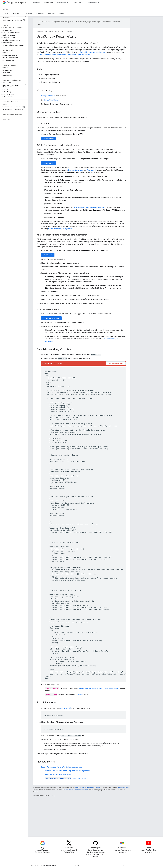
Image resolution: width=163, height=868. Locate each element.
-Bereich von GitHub (66, 778)
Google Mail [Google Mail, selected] (48, 3)
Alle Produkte (61, 3)
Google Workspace (51, 31)
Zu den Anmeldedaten (51, 318)
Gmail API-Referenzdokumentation (58, 775)
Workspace (17, 3)
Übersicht (37, 3)
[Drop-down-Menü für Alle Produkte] (68, 3)
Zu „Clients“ (48, 255)
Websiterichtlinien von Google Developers (75, 790)
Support (62, 13)
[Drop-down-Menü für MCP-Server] (99, 3)
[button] (14, 28)
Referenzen (28, 13)
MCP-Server (92, 3)
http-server (64, 708)
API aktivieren (49, 139)
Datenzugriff (91, 170)
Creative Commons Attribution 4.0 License (87, 788)
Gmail (5, 9)
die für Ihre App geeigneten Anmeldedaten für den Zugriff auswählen (65, 55)
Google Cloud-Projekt (52, 100)
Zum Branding (48, 163)
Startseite (40, 31)
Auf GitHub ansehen (116, 363)
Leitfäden (69, 31)
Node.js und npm (47, 96)
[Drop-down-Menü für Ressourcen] (84, 3)
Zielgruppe (79, 170)
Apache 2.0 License (123, 788)
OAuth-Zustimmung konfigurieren (60, 229)
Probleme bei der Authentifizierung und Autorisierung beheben (68, 771)
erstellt (81, 695)
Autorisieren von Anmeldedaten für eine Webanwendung (100, 688)
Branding (71, 170)
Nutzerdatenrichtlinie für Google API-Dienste (90, 208)
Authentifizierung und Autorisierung (93, 52)
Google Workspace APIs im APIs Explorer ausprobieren (61, 767)
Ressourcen (77, 3)
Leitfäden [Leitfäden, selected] (17, 13)
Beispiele (52, 13)
